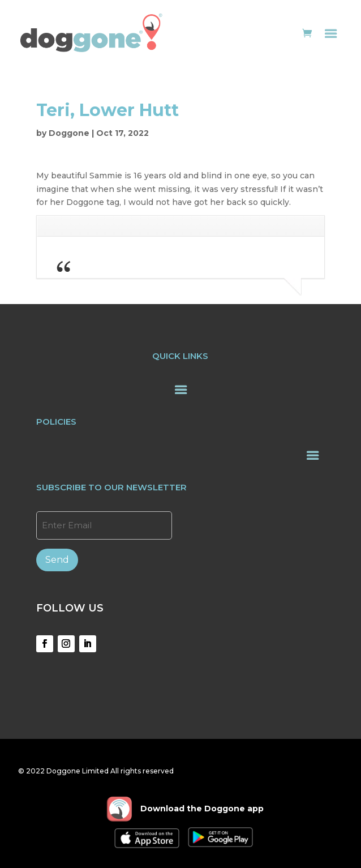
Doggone (69, 133)
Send (57, 560)
